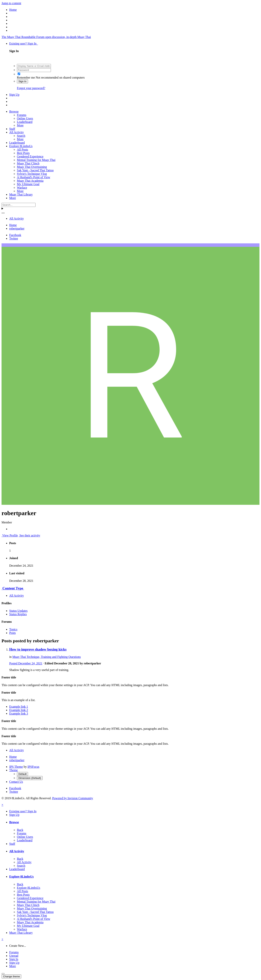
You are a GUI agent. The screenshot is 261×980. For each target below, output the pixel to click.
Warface (22, 188)
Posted (26, 663)
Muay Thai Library (21, 194)
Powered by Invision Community (73, 798)
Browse (14, 112)
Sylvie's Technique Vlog (32, 174)
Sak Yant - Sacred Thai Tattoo (35, 170)
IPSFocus (33, 767)
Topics (13, 629)
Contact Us (16, 782)
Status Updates (18, 611)
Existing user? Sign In (24, 44)
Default (22, 774)
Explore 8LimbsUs (21, 146)
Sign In (22, 81)
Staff (12, 129)
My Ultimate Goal (28, 184)
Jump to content (11, 3)
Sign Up (14, 95)
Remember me (26, 78)
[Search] (19, 205)
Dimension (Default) (30, 778)
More (20, 125)
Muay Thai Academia (30, 181)
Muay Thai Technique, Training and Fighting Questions (46, 657)
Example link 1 (19, 707)
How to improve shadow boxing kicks (38, 649)
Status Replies (18, 614)
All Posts (22, 150)
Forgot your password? (31, 88)
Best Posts (23, 153)
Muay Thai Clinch (28, 163)
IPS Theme (16, 767)
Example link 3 (19, 713)
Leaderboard (25, 122)
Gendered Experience (30, 156)
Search (21, 136)
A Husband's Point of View (34, 177)
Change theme (11, 976)
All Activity (17, 132)
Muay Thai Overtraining (32, 167)
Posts (12, 633)
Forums (22, 115)
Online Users (25, 118)
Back (20, 830)
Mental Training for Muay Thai (36, 160)
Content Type (13, 588)
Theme (13, 770)
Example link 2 (19, 710)
